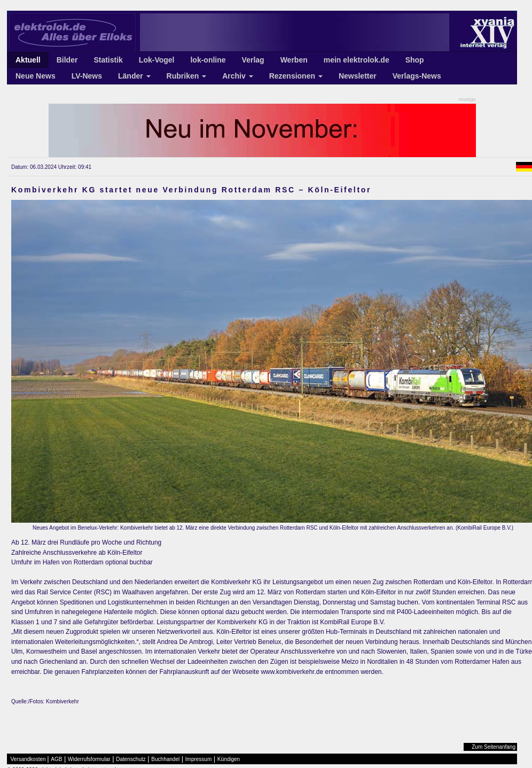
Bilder (67, 60)
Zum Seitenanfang (494, 747)
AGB (56, 759)
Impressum (198, 759)
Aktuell (28, 60)
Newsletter (358, 76)
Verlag (253, 60)
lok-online (208, 60)
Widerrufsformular (89, 759)
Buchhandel (165, 759)
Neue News (36, 76)
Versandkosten (28, 759)
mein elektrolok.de (357, 60)
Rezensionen (296, 76)
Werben (294, 60)
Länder (134, 76)
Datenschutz (131, 759)
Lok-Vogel (157, 60)
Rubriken (187, 76)
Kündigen (229, 759)
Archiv (237, 76)
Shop (415, 60)
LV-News (87, 76)
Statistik (108, 60)
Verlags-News (417, 76)
